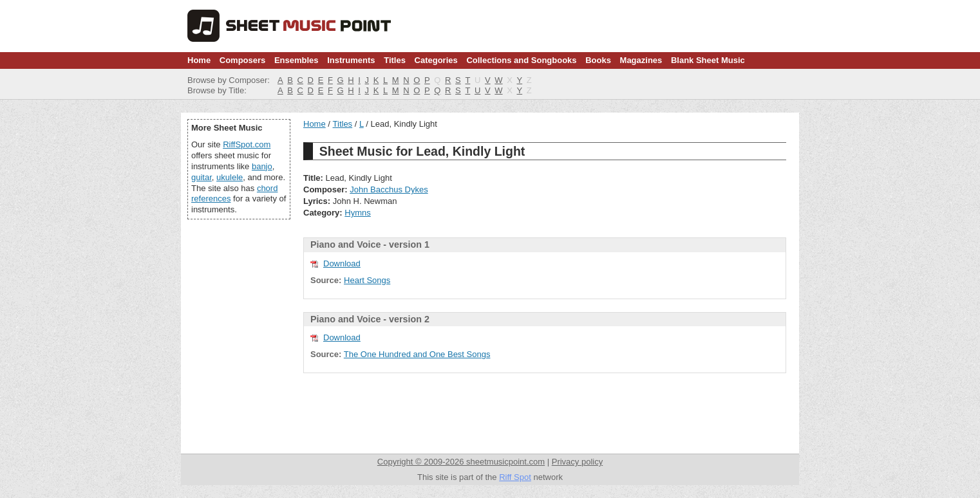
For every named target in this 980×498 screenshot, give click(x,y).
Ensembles (297, 60)
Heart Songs (367, 280)
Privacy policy (577, 462)
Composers (243, 60)
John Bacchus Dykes (389, 189)
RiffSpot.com (247, 144)
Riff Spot (515, 477)
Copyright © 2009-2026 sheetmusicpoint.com (461, 462)
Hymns (357, 213)
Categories (436, 60)
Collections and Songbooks (521, 60)
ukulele (230, 177)
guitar (202, 177)
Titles (395, 60)
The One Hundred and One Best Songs (417, 354)
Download (342, 263)
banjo (262, 166)
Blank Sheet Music (708, 60)
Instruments (351, 60)
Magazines (641, 60)
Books (598, 60)
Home (199, 60)
